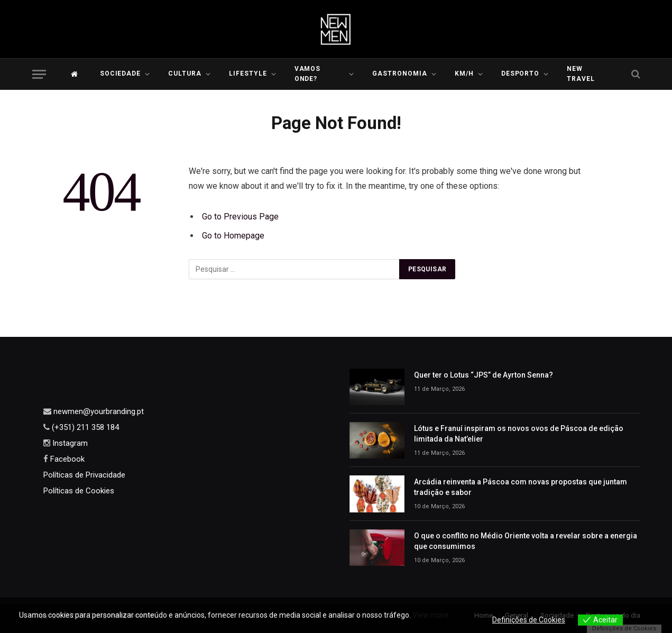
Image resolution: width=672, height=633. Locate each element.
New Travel (581, 74)
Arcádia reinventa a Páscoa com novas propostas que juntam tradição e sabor (521, 487)
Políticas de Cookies (79, 491)
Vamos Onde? (308, 74)
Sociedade (121, 74)
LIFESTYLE (248, 74)
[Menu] (39, 74)
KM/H (464, 74)
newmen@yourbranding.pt (98, 411)
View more (430, 615)
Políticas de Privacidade (84, 475)
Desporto (521, 74)
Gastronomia (400, 74)
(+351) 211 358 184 (84, 427)
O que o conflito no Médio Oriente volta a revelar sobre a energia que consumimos (526, 541)
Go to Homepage (233, 236)
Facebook (66, 459)
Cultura (185, 74)
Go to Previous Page (240, 217)
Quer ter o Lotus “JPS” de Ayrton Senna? (484, 375)
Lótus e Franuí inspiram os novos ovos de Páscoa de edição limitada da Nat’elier (519, 434)
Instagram (69, 443)
